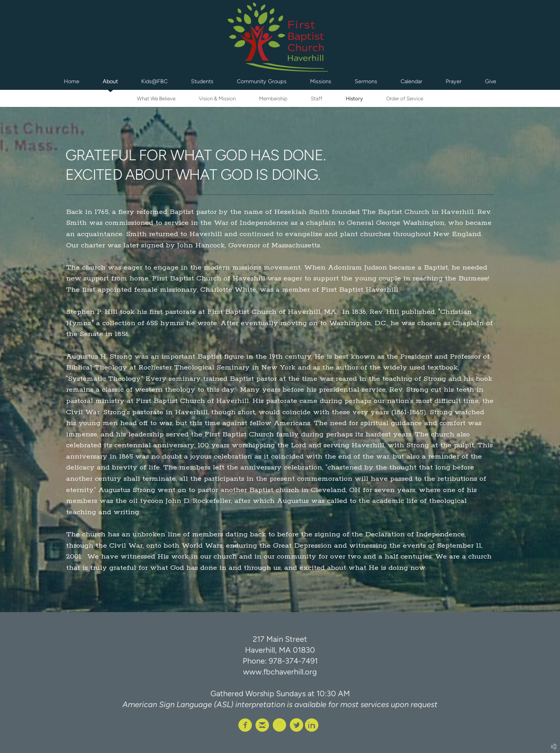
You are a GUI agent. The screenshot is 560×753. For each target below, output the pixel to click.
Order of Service (405, 98)
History (354, 98)
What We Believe (156, 98)
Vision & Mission (217, 98)
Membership (273, 98)
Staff (317, 98)
